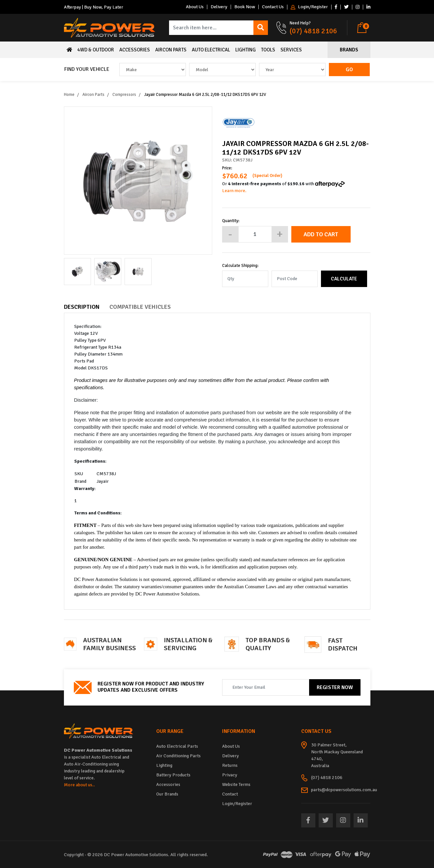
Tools (268, 50)
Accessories (135, 50)
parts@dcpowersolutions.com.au (344, 790)
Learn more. (234, 191)
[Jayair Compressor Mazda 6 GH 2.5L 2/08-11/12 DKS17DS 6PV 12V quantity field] (255, 234)
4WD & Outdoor (96, 50)
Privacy (230, 775)
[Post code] (295, 279)
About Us (195, 7)
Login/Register (309, 7)
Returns (230, 765)
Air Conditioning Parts (178, 756)
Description (82, 307)
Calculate (344, 279)
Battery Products (173, 775)
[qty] (245, 279)
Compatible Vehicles (140, 307)
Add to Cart (321, 234)
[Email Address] (266, 687)
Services (291, 50)
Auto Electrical (211, 50)
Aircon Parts (171, 50)
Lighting (246, 50)
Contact (230, 794)
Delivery (219, 7)
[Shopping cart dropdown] (364, 28)
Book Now (245, 7)
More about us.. (79, 785)
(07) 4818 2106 (313, 31)
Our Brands (167, 794)
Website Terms (236, 784)
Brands (349, 50)
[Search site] (261, 28)
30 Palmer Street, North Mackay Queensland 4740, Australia (337, 755)
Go (349, 70)
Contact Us (273, 7)
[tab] (87, 302)
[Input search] (211, 28)
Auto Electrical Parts (177, 746)
